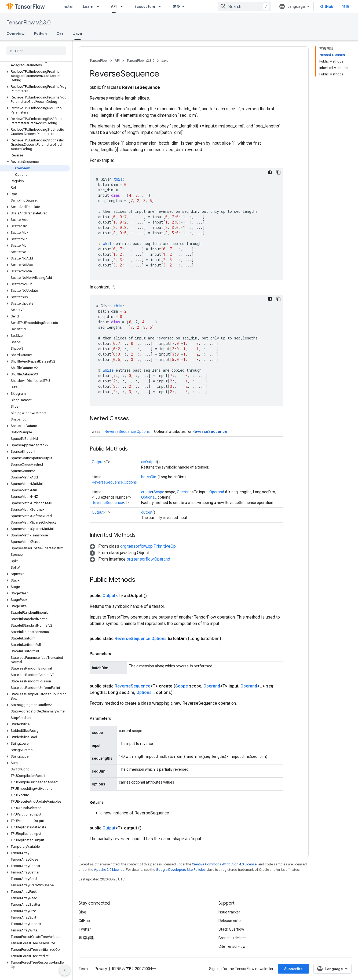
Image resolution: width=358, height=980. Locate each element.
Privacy (101, 969)
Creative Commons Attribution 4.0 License (224, 864)
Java (165, 61)
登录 (346, 6)
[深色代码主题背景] (270, 172)
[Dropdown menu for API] (123, 6)
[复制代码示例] (279, 172)
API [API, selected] (114, 6)
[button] (35, 63)
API (117, 61)
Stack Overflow (231, 929)
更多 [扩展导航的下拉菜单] (176, 6)
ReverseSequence (210, 431)
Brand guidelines (233, 938)
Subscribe (293, 969)
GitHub (327, 6)
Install (68, 6)
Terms (84, 969)
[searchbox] (36, 51)
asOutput (149, 462)
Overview (15, 34)
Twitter (85, 929)
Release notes (231, 921)
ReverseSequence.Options (127, 432)
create (147, 492)
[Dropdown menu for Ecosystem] (161, 6)
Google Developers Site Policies (181, 870)
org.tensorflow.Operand (148, 559)
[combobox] (244, 6)
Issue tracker (229, 912)
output (147, 512)
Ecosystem (145, 6)
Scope (159, 492)
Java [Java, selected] (78, 34)
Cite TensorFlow (232, 946)
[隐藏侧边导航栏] (65, 970)
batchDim (149, 477)
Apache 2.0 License (109, 870)
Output (98, 462)
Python (40, 34)
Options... (149, 497)
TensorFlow (99, 61)
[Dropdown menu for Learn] (100, 6)
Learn (88, 6)
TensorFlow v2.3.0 (29, 23)
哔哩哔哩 (86, 938)
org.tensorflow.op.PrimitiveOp (148, 546)
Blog (82, 912)
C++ (60, 34)
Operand (184, 492)
